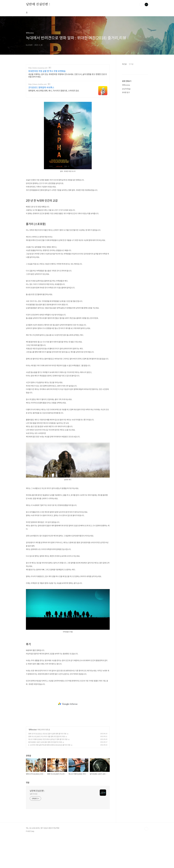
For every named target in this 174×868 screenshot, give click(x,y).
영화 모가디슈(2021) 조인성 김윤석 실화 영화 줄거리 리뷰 (47, 765)
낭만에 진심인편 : (38, 4)
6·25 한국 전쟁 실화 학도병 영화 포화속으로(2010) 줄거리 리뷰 (49, 776)
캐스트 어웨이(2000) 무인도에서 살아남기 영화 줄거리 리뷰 (48, 771)
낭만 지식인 (34, 825)
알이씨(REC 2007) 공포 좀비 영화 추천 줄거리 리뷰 (45, 774)
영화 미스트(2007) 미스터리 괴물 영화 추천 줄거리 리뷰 (47, 768)
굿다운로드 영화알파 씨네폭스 (41, 87)
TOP (146, 860)
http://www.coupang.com (38, 68)
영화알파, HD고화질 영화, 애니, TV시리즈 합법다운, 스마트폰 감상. (54, 90)
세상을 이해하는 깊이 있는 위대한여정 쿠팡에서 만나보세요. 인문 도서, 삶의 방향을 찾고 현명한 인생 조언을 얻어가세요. (68, 75)
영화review (33, 761)
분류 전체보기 (127, 149)
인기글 (131, 64)
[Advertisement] (68, 115)
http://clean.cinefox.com (37, 84)
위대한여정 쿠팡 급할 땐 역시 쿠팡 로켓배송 (47, 71)
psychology (126, 156)
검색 (141, 5)
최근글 (124, 64)
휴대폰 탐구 (126, 160)
